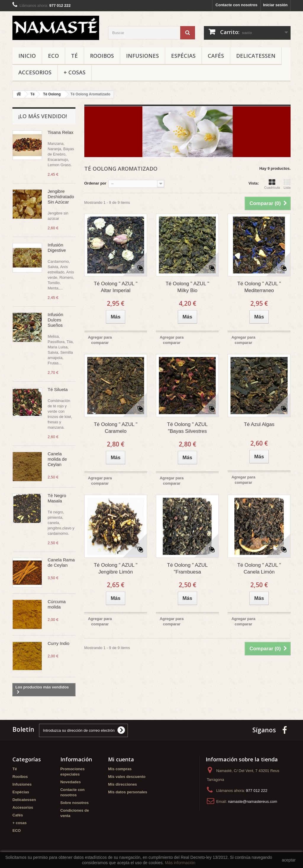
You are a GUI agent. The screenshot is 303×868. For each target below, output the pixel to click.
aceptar (289, 860)
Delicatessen (256, 56)
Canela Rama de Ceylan (61, 562)
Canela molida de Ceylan (57, 459)
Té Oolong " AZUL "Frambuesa (187, 568)
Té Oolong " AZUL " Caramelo (116, 428)
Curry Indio (58, 643)
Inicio (27, 56)
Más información (180, 863)
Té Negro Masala (57, 498)
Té (74, 56)
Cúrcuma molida (57, 604)
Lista (287, 184)
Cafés (216, 56)
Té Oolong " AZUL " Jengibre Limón (116, 568)
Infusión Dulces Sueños (55, 320)
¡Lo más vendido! (43, 116)
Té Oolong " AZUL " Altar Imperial (116, 287)
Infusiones (142, 56)
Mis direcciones (123, 784)
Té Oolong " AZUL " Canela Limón (259, 568)
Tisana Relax (61, 132)
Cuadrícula (272, 184)
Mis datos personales (128, 792)
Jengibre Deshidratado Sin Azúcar (61, 197)
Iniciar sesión (275, 5)
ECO (53, 56)
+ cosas (75, 72)
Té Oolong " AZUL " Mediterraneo (259, 287)
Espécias (183, 56)
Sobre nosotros (75, 803)
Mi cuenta (121, 759)
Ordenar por (95, 183)
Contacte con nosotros (236, 5)
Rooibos (102, 56)
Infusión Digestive (57, 248)
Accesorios (35, 72)
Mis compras (120, 769)
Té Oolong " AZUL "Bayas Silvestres (187, 428)
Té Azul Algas (259, 424)
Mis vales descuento (127, 777)
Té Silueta (58, 389)
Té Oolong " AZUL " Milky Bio (187, 287)
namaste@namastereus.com (252, 801)
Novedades (71, 782)
